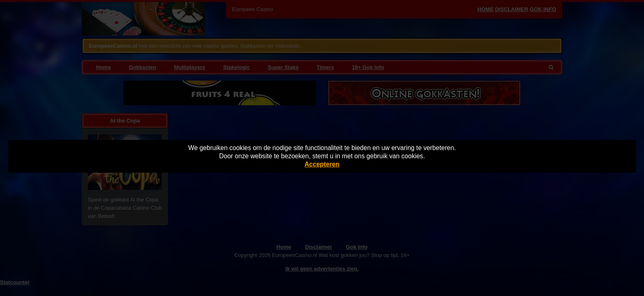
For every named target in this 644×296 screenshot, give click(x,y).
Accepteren (322, 164)
